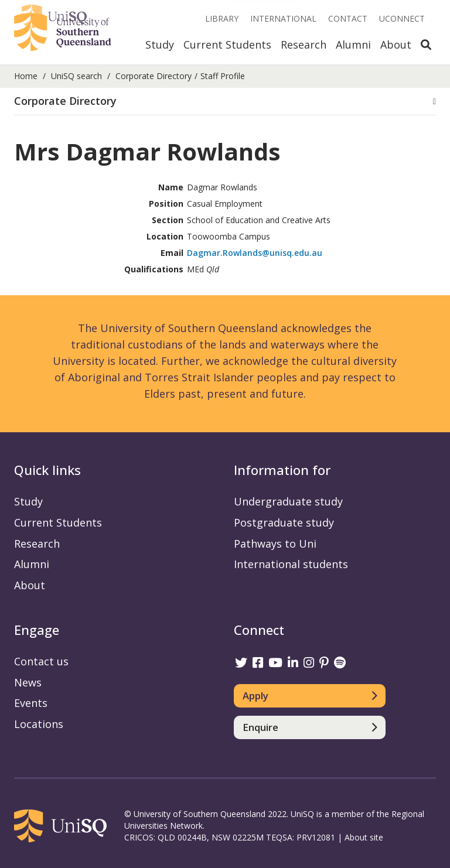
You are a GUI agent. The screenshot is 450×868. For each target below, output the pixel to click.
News (28, 682)
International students (291, 564)
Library (222, 18)
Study (160, 45)
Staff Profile (223, 76)
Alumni (353, 45)
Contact (348, 18)
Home (26, 76)
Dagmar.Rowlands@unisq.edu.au (255, 253)
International (283, 18)
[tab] (225, 102)
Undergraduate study (288, 501)
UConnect (402, 18)
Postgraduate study (284, 522)
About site (364, 837)
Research (304, 45)
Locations (39, 724)
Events (31, 703)
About (396, 45)
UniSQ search (76, 76)
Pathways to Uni (275, 544)
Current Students (227, 45)
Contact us (41, 661)
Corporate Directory (154, 76)
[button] (225, 101)
